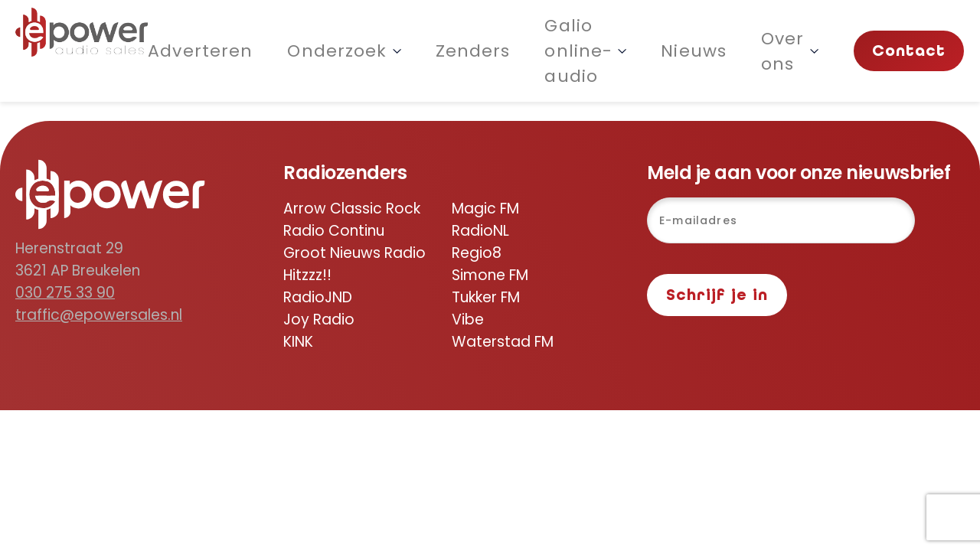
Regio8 (477, 253)
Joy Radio (319, 320)
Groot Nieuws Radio (354, 253)
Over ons (790, 51)
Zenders (473, 51)
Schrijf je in (717, 295)
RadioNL (480, 231)
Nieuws (694, 51)
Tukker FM (486, 297)
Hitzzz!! (307, 275)
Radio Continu (334, 231)
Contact (909, 51)
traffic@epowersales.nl (99, 315)
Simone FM (490, 275)
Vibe (468, 320)
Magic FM (485, 209)
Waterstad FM (503, 342)
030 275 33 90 (65, 293)
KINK (298, 342)
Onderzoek (344, 51)
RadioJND (318, 297)
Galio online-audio (585, 51)
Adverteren (200, 51)
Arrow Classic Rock (352, 209)
